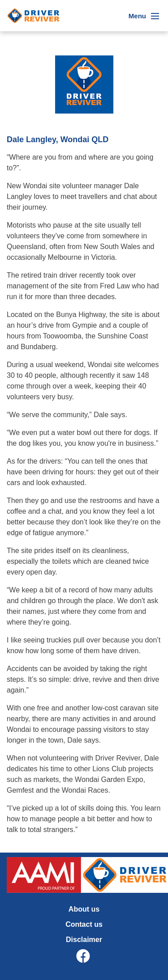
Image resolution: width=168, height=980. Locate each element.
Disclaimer (84, 940)
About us (84, 909)
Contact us (84, 924)
